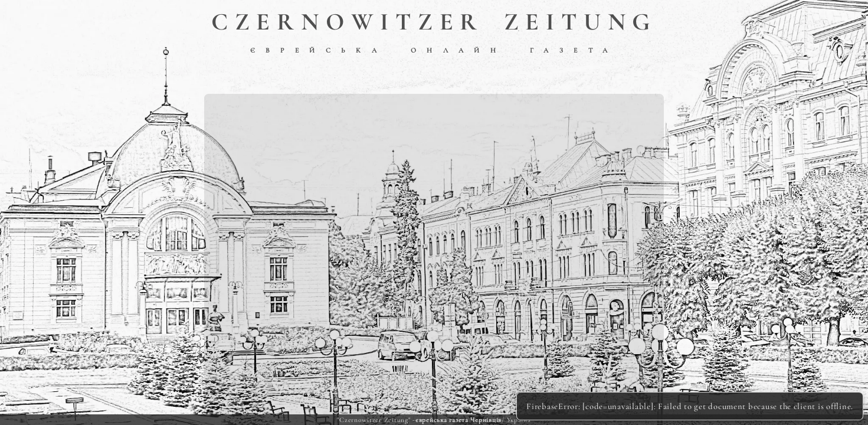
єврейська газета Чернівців (458, 420)
